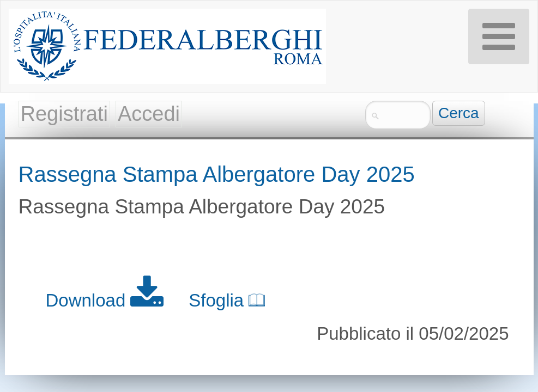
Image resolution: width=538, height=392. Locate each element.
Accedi (149, 114)
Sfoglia (227, 300)
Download (107, 300)
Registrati (65, 114)
